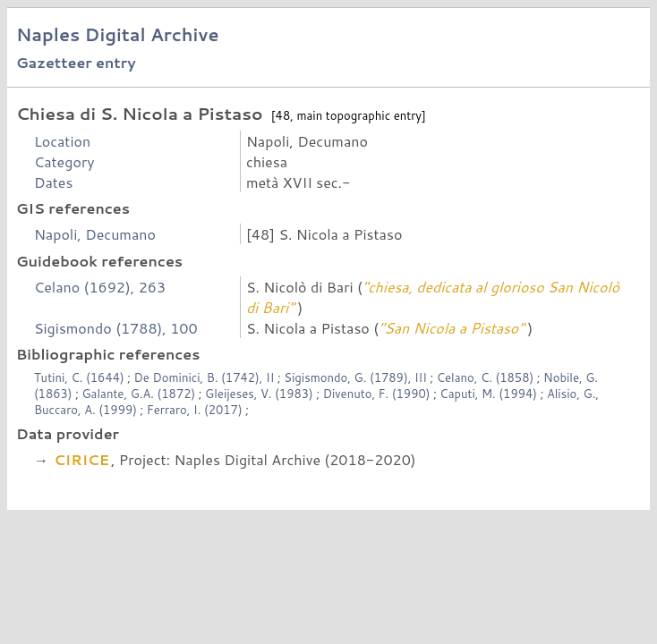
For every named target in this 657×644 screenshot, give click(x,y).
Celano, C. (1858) (487, 377)
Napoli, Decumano (95, 234)
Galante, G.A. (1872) (140, 394)
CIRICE (81, 459)
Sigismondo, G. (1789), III (357, 377)
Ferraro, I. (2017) (196, 410)
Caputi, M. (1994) (490, 394)
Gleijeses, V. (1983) (260, 394)
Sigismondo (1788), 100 (116, 328)
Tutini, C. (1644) (81, 377)
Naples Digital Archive (118, 34)
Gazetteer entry (76, 62)
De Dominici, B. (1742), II (206, 377)
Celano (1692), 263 (100, 287)
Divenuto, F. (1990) (379, 394)
